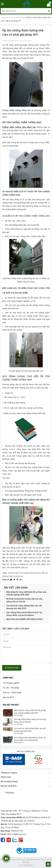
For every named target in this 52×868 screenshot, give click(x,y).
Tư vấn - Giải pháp (11, 688)
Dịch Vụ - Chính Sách (12, 693)
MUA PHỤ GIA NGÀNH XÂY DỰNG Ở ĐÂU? (24, 619)
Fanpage (9, 793)
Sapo (31, 865)
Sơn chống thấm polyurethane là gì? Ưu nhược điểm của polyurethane (23, 614)
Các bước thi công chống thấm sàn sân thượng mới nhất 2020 (23, 607)
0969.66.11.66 (35, 558)
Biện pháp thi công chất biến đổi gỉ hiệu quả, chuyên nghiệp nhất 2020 (25, 593)
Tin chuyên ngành (11, 683)
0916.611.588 (16, 561)
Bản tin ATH (8, 697)
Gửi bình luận (12, 668)
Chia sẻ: (6, 580)
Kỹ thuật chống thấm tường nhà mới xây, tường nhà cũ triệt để (23, 600)
